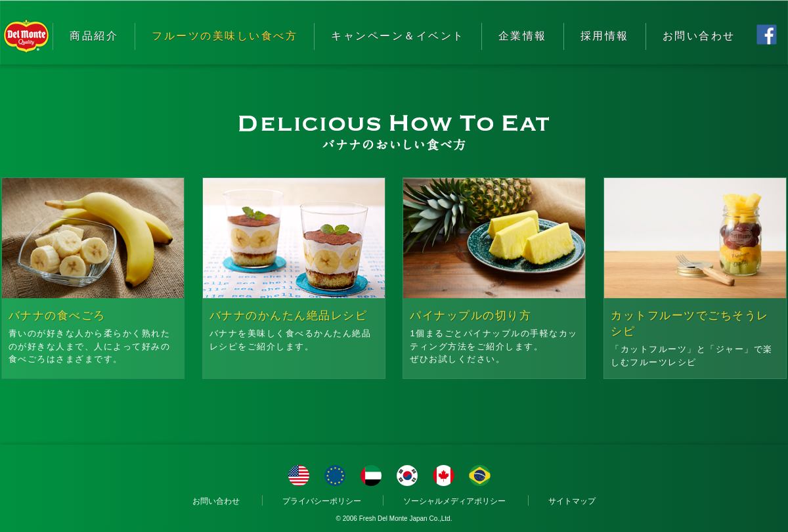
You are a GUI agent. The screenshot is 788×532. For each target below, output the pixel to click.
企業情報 (523, 36)
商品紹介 (94, 36)
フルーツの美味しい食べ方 (225, 36)
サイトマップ (572, 501)
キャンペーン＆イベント (398, 36)
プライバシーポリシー (322, 501)
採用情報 (605, 36)
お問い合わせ (699, 36)
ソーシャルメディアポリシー (454, 501)
